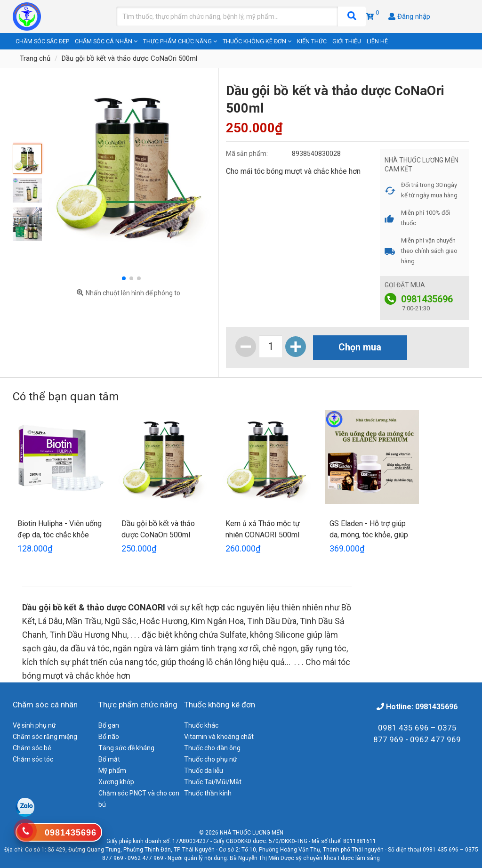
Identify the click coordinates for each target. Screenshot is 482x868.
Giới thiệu (347, 41)
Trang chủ (35, 58)
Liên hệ (377, 41)
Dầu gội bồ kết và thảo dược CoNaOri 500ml (129, 58)
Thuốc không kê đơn (257, 41)
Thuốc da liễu (204, 771)
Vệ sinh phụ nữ (34, 725)
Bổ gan (109, 725)
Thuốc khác (201, 725)
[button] (124, 278)
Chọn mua (360, 347)
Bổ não (109, 737)
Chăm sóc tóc (33, 759)
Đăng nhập (409, 16)
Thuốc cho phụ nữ (211, 759)
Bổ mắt (109, 759)
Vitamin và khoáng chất (219, 737)
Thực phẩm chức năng (180, 41)
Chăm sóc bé (32, 748)
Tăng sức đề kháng (126, 748)
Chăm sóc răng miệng (45, 737)
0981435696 (427, 299)
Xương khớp (116, 782)
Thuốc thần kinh (208, 793)
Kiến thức (312, 41)
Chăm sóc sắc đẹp (42, 41)
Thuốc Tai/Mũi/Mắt (213, 782)
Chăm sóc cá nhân (106, 41)
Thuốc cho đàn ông (212, 748)
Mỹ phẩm (112, 771)
